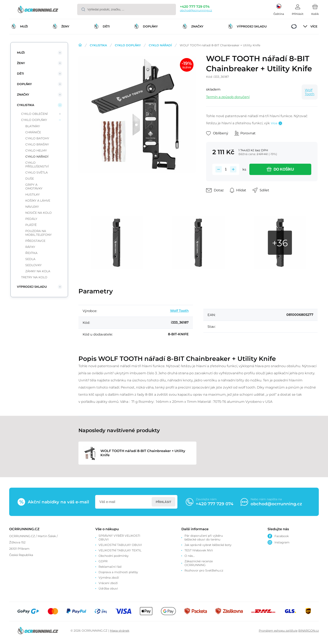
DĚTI (20, 74)
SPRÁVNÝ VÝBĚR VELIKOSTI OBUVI (119, 538)
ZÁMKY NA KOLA (38, 271)
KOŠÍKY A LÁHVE (38, 201)
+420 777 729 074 (195, 7)
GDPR (103, 561)
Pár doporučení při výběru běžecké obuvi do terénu (204, 538)
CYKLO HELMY (36, 150)
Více (274, 123)
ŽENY (21, 63)
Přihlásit (164, 502)
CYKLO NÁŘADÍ (160, 45)
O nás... (190, 556)
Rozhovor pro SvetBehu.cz (204, 570)
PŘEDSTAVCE (35, 241)
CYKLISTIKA (98, 45)
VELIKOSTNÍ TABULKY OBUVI (120, 545)
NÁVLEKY (32, 207)
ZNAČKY (23, 95)
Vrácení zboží (108, 583)
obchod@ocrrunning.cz (196, 10)
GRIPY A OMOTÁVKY (34, 187)
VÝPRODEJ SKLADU (32, 287)
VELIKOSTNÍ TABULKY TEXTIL (120, 550)
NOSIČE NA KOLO (38, 213)
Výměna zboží (109, 578)
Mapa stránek (120, 631)
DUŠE (30, 179)
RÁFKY (30, 247)
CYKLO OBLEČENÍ (34, 114)
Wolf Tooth (310, 92)
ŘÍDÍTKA (31, 253)
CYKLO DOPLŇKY (128, 45)
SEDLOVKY (33, 265)
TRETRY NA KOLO (34, 277)
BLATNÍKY (33, 126)
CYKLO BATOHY (37, 138)
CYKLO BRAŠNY (37, 144)
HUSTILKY (33, 194)
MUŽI (21, 53)
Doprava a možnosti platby (118, 572)
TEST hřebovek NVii (199, 550)
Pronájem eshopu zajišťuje (278, 631)
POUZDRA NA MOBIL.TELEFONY (38, 233)
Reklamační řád (110, 567)
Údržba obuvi (108, 588)
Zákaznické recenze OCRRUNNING (199, 563)
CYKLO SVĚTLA (37, 172)
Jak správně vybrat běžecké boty (208, 545)
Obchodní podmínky (114, 556)
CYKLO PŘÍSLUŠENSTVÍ (37, 165)
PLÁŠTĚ (31, 225)
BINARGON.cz (309, 631)
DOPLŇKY (24, 84)
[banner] (38, 10)
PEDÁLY (31, 219)
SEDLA (30, 259)
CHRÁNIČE (33, 132)
